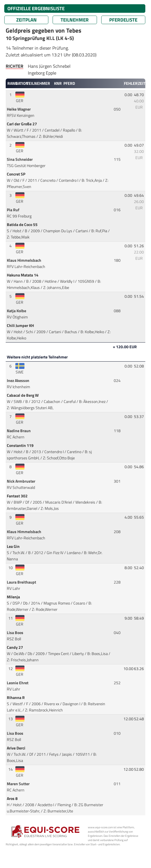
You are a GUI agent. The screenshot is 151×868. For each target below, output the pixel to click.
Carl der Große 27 (22, 124)
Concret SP (16, 174)
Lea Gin (14, 546)
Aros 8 (13, 799)
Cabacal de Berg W (23, 395)
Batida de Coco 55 (23, 225)
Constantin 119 (21, 445)
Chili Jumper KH (21, 326)
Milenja (14, 597)
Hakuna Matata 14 (23, 275)
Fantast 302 (18, 496)
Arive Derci (16, 748)
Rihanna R (16, 698)
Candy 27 (15, 647)
